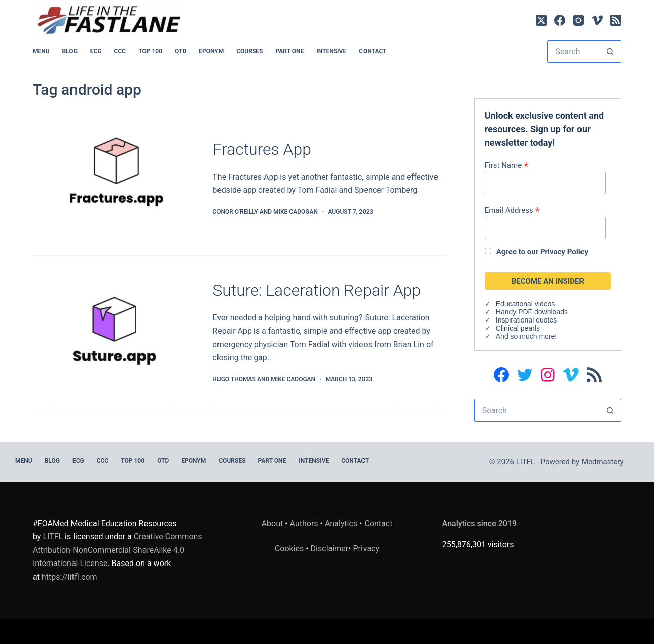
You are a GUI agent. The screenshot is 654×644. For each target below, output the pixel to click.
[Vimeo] (597, 20)
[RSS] (616, 20)
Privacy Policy (564, 252)
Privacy (366, 549)
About (273, 524)
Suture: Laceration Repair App (317, 290)
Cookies (290, 549)
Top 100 (150, 51)
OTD (180, 51)
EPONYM (211, 51)
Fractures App (262, 149)
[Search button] (610, 52)
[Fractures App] (115, 179)
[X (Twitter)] (541, 20)
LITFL (53, 537)
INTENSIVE (331, 51)
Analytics (341, 524)
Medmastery (603, 462)
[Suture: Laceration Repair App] (115, 333)
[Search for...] (573, 52)
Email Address (512, 210)
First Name (507, 165)
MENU (41, 51)
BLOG (70, 51)
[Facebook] (560, 20)
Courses (249, 51)
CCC (120, 51)
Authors (304, 524)
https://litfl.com (69, 577)
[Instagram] (578, 20)
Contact (373, 51)
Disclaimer (330, 549)
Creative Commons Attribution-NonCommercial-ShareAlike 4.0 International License (118, 550)
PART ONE (289, 51)
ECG (96, 51)
